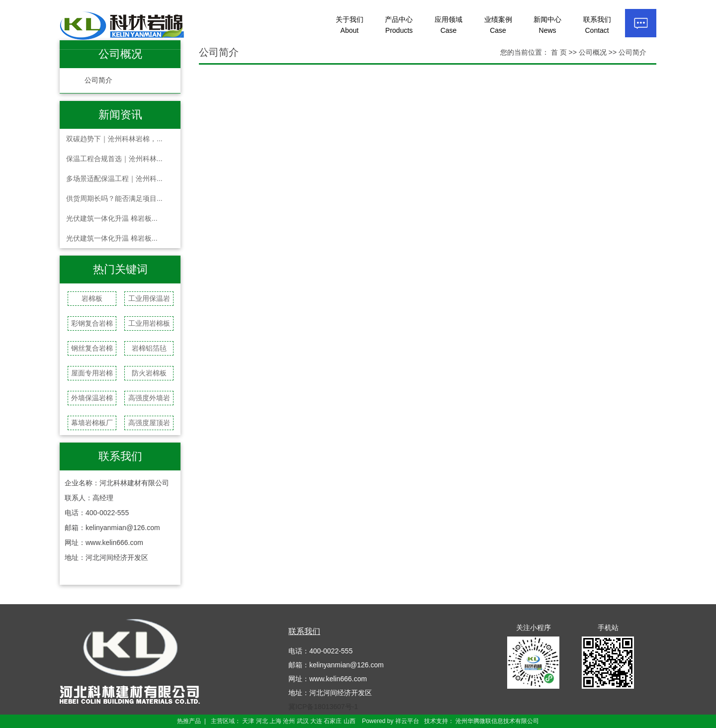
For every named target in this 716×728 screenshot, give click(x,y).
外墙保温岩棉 (92, 398)
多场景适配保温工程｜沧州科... (114, 179)
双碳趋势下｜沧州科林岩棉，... (114, 139)
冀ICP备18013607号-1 (323, 707)
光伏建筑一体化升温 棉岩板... (112, 218)
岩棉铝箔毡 (149, 348)
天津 (248, 721)
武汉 (303, 721)
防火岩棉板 (149, 373)
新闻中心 (547, 25)
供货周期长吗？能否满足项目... (114, 198)
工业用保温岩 (149, 298)
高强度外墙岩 (149, 398)
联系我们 (597, 25)
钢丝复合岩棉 (92, 348)
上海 (275, 721)
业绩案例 (498, 25)
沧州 (289, 721)
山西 (350, 721)
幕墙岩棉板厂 (92, 423)
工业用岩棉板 (149, 323)
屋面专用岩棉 (92, 373)
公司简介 (98, 80)
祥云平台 (407, 721)
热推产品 (189, 721)
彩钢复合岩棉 (92, 323)
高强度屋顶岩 (149, 423)
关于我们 (350, 25)
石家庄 (333, 721)
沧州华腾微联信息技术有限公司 (497, 721)
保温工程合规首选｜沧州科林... (114, 159)
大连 (316, 721)
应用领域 (448, 25)
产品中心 (399, 25)
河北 (262, 721)
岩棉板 (92, 298)
